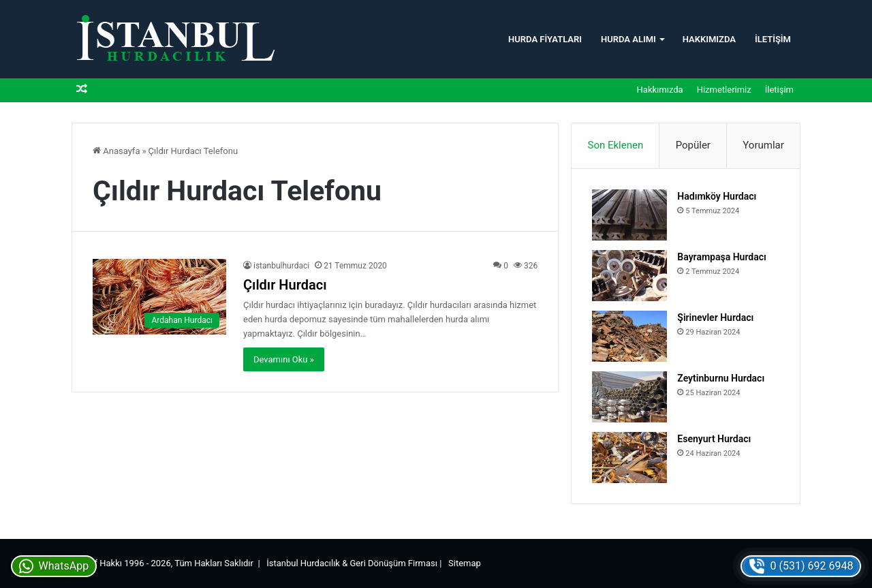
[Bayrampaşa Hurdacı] (629, 276)
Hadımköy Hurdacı (717, 196)
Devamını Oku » (284, 359)
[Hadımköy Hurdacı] (629, 215)
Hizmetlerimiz (724, 90)
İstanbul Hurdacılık (303, 563)
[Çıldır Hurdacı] (159, 297)
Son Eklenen (616, 145)
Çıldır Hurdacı (285, 285)
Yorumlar (763, 145)
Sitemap (465, 563)
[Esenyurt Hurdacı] (629, 458)
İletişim (773, 39)
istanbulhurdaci (281, 266)
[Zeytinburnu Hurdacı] (629, 397)
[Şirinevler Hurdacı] (629, 336)
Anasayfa (116, 151)
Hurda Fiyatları (545, 39)
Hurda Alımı (628, 39)
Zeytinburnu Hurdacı (721, 378)
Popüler (693, 145)
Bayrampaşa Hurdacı (721, 257)
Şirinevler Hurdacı (715, 318)
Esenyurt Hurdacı (714, 439)
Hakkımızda (709, 39)
